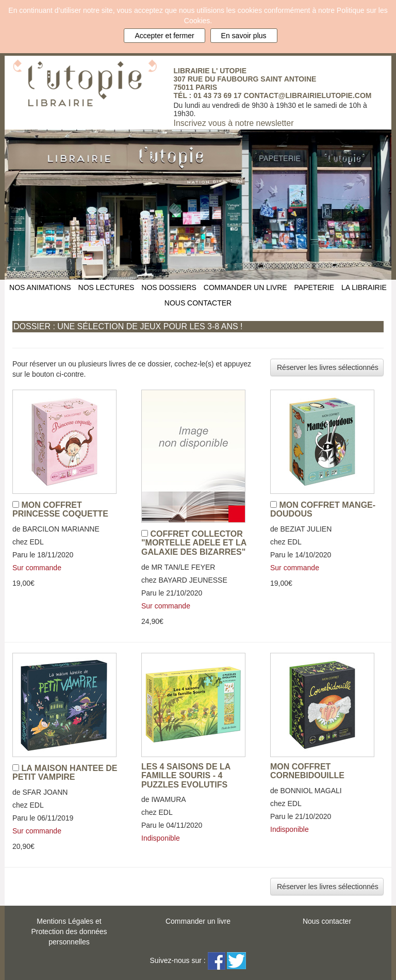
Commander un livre (198, 921)
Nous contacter (327, 921)
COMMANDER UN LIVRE (245, 287)
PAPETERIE (315, 287)
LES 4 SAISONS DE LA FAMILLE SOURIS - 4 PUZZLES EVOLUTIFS (186, 776)
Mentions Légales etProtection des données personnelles (69, 931)
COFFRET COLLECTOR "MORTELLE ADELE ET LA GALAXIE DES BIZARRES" (194, 543)
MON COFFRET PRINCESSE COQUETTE (60, 510)
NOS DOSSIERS (169, 287)
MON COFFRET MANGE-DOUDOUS (323, 510)
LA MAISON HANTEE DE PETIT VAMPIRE (65, 773)
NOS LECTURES (106, 287)
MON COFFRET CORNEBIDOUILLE (307, 771)
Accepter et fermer (164, 36)
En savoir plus (244, 36)
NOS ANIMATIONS (40, 287)
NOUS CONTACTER (198, 303)
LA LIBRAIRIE (364, 287)
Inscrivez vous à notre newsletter (234, 123)
